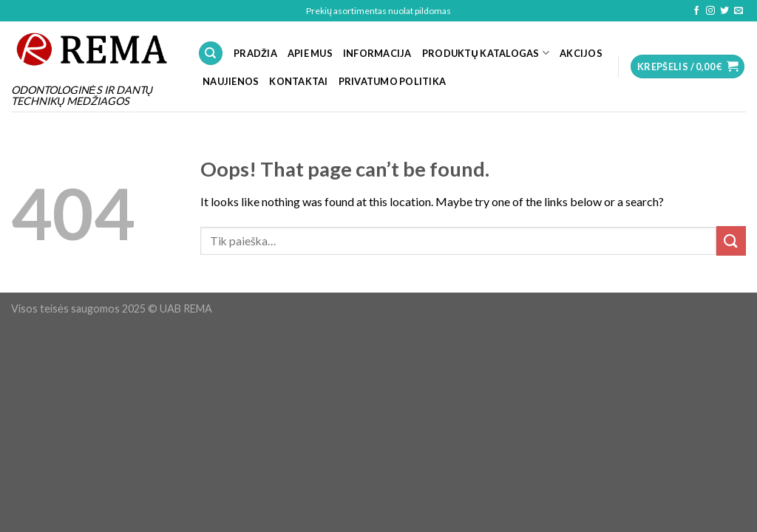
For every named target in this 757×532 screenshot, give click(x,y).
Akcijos (581, 53)
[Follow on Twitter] (724, 11)
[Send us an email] (739, 11)
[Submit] (731, 241)
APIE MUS (310, 53)
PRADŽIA (255, 53)
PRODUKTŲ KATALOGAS (486, 53)
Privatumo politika (393, 81)
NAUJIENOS (231, 81)
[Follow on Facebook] (696, 11)
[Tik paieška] (211, 54)
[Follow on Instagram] (710, 11)
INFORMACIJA (377, 53)
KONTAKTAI (298, 81)
